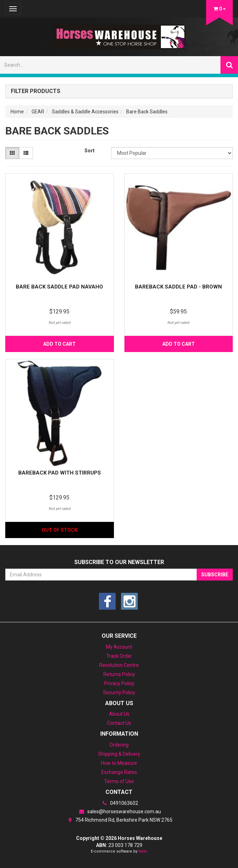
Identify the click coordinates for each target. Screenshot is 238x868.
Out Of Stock (60, 530)
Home (17, 112)
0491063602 (119, 803)
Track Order (119, 656)
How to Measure (119, 763)
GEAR (38, 112)
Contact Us (119, 723)
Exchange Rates (119, 772)
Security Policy (119, 693)
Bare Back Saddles (147, 112)
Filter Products (36, 91)
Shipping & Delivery (119, 754)
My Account (119, 647)
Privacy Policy (119, 683)
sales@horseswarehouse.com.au (119, 811)
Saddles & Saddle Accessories (85, 112)
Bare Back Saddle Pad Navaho (59, 287)
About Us (119, 714)
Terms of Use (119, 781)
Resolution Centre (119, 665)
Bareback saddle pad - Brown (178, 287)
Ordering (119, 745)
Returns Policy (119, 674)
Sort (90, 151)
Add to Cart (59, 344)
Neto (143, 851)
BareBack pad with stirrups (60, 473)
